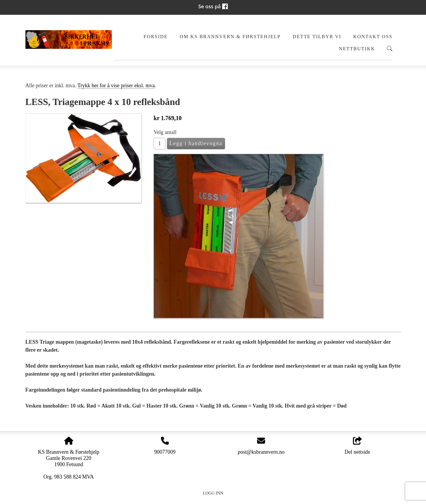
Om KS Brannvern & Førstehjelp (230, 37)
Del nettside (357, 446)
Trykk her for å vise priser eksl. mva (116, 85)
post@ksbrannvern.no (261, 452)
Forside (155, 37)
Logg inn (213, 493)
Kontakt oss (373, 37)
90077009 (165, 452)
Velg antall (165, 132)
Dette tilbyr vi (317, 37)
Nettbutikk (357, 49)
